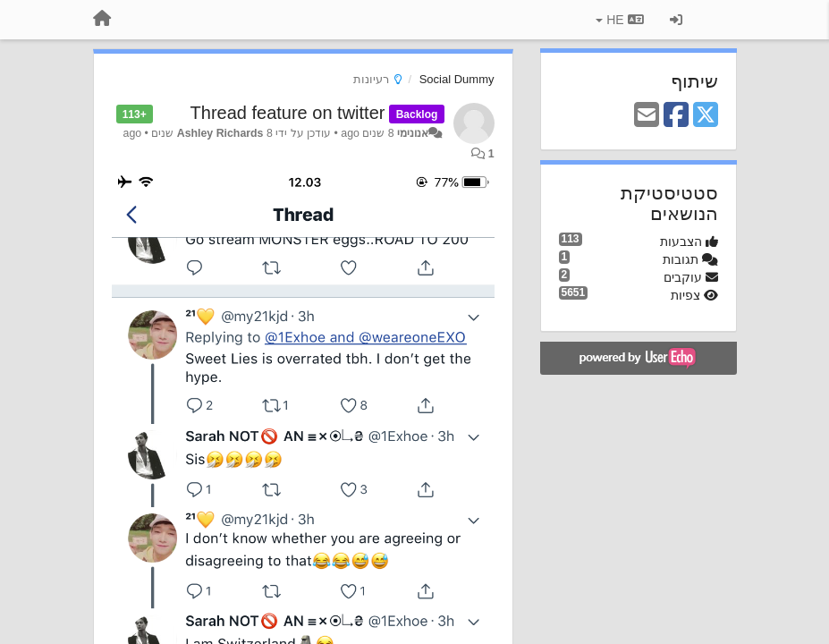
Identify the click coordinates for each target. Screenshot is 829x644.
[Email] (647, 116)
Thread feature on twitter (288, 113)
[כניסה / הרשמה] (676, 20)
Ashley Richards (220, 133)
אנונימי (413, 133)
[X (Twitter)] (706, 116)
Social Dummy (457, 79)
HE (619, 20)
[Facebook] (676, 116)
